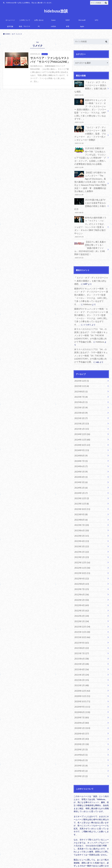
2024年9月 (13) (81, 429)
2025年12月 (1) (81, 362)
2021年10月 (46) (81, 610)
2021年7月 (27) (81, 626)
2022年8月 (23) (81, 558)
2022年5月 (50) (81, 574)
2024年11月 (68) (81, 419)
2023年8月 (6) (80, 496)
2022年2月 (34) (81, 589)
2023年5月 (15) (81, 512)
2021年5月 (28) (81, 636)
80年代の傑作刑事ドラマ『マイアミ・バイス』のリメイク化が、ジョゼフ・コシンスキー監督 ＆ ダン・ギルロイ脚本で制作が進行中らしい (90, 218)
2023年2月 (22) (81, 527)
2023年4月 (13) (81, 517)
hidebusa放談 (56, 11)
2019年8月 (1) (80, 724)
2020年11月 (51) (81, 667)
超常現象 (10, 26)
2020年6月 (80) (81, 693)
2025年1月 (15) (81, 409)
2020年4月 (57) (81, 703)
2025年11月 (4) (81, 367)
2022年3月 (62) (81, 584)
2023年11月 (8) (81, 481)
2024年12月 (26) (81, 414)
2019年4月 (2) (80, 739)
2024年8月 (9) (80, 434)
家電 (68, 26)
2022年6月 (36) (81, 569)
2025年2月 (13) (81, 403)
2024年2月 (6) (80, 465)
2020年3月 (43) (81, 708)
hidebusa (78, 291)
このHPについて (25, 20)
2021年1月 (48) (81, 657)
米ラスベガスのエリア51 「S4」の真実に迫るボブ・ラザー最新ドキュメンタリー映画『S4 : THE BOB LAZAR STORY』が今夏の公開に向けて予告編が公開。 (91, 321)
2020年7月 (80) (81, 688)
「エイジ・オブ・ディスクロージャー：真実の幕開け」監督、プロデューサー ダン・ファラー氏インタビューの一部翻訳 (90, 133)
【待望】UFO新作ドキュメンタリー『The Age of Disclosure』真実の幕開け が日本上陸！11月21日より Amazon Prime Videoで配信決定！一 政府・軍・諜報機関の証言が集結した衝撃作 (90, 180)
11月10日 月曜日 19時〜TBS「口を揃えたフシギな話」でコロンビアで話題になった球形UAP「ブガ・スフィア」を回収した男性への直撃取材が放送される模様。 (90, 155)
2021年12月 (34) (81, 600)
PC (39, 26)
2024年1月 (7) (80, 471)
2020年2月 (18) (81, 714)
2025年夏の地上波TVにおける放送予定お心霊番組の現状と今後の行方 (90, 200)
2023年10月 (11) (81, 486)
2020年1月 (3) (80, 719)
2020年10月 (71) (81, 672)
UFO (96, 20)
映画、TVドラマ (25, 26)
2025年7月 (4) (80, 378)
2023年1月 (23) (81, 533)
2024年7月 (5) (80, 440)
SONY (68, 20)
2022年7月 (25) (81, 564)
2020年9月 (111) (81, 677)
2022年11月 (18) (81, 543)
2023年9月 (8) (80, 491)
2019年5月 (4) (80, 734)
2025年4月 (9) (80, 393)
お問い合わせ (39, 20)
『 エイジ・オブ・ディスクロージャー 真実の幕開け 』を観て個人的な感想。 (90, 88)
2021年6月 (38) (81, 631)
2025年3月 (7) (80, 398)
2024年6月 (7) (80, 445)
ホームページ (10, 20)
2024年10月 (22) (81, 424)
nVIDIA (53, 26)
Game (53, 20)
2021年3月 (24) (81, 646)
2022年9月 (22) (81, 553)
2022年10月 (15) (81, 548)
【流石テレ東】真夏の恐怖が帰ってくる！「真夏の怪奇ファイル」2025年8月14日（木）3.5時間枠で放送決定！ (90, 238)
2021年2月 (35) (81, 652)
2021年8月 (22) (81, 621)
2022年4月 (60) (81, 579)
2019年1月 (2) (80, 745)
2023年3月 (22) (81, 522)
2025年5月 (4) (80, 388)
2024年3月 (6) (80, 460)
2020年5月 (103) (81, 698)
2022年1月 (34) (81, 595)
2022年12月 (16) (81, 538)
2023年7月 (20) (81, 502)
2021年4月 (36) (81, 641)
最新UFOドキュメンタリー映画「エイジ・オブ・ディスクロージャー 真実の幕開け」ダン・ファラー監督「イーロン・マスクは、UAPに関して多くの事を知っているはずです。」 (90, 110)
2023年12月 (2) (81, 476)
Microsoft (82, 20)
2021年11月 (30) (81, 605)
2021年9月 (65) (81, 615)
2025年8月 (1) (80, 372)
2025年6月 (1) (80, 383)
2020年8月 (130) (81, 683)
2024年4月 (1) (80, 455)
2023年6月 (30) (81, 507)
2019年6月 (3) (80, 729)
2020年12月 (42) (81, 662)
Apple (82, 26)
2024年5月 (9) (80, 450)
